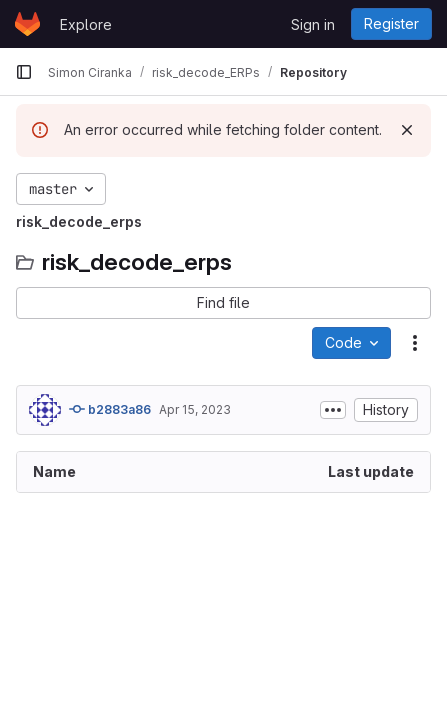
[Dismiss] (407, 130)
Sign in (313, 24)
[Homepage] (27, 24)
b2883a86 (110, 409)
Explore (86, 24)
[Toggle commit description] (333, 410)
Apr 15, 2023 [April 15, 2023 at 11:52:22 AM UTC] (195, 409)
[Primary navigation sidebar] (24, 72)
